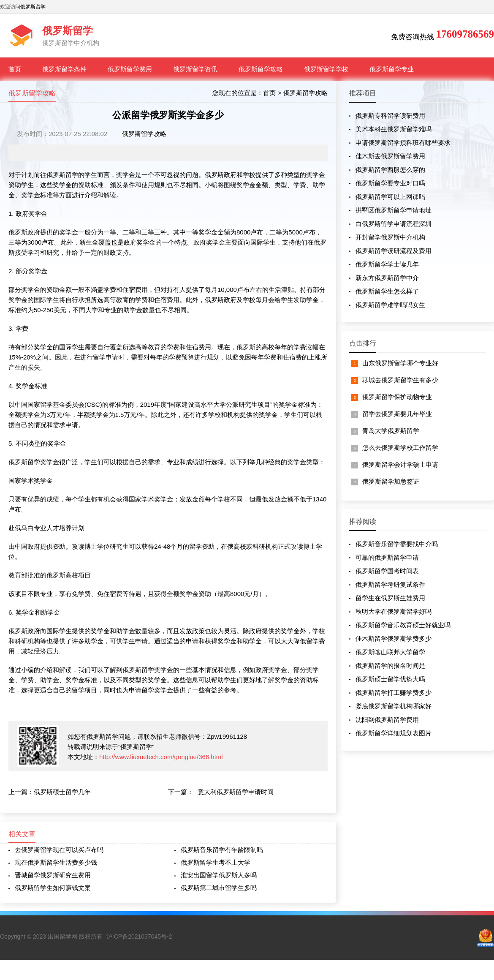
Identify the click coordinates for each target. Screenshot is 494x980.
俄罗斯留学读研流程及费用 (394, 251)
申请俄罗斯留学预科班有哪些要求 (403, 143)
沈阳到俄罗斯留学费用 (387, 720)
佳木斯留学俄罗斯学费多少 (394, 638)
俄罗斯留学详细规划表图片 (394, 733)
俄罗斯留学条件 (64, 69)
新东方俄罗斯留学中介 (387, 278)
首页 (15, 69)
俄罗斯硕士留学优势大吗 (390, 679)
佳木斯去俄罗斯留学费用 (390, 156)
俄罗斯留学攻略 (261, 69)
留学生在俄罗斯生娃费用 (390, 598)
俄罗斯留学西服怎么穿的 (390, 170)
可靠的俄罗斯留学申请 (387, 557)
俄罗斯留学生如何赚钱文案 (53, 888)
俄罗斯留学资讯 (195, 69)
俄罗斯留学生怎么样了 (387, 291)
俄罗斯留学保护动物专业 (397, 397)
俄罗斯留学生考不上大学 (216, 862)
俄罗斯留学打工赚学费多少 (394, 693)
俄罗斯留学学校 (326, 69)
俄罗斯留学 (33, 7)
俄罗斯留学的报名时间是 (390, 666)
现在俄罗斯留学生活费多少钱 (56, 862)
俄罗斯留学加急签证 (391, 481)
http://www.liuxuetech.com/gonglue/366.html (161, 757)
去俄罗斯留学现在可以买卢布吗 (59, 850)
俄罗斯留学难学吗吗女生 (390, 305)
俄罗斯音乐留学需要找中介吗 (397, 544)
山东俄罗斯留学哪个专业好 (400, 363)
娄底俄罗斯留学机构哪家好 (394, 706)
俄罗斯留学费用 (130, 69)
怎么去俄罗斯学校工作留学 (400, 448)
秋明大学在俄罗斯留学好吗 (394, 611)
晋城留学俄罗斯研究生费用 (53, 875)
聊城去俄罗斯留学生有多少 (400, 380)
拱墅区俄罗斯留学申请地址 (394, 210)
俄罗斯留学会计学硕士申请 (400, 464)
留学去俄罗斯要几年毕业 (397, 414)
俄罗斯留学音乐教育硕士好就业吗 (403, 625)
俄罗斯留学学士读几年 (387, 264)
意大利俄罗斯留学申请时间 (236, 792)
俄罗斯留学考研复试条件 (390, 584)
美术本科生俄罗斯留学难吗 (394, 129)
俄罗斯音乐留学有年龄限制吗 (222, 850)
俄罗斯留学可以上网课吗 (390, 197)
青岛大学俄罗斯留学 (391, 431)
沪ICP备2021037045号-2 (139, 936)
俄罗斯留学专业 (392, 69)
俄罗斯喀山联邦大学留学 (390, 652)
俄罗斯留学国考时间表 (387, 571)
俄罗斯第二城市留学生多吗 (219, 888)
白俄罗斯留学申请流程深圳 (394, 224)
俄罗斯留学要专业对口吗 (390, 183)
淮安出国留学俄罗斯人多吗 (219, 875)
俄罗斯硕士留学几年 (62, 792)
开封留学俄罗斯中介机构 (390, 237)
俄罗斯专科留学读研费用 (390, 116)
